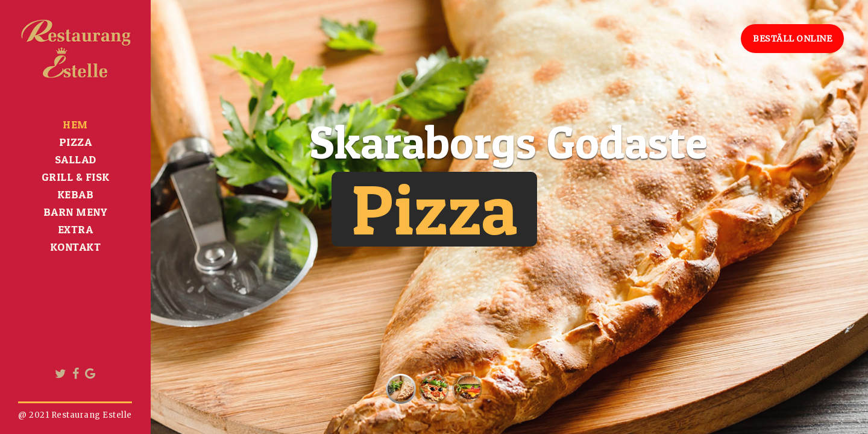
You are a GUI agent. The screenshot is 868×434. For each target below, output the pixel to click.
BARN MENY (76, 212)
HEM (75, 124)
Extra (76, 229)
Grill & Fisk (76, 177)
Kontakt (76, 247)
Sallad (76, 159)
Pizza (76, 142)
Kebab (76, 194)
